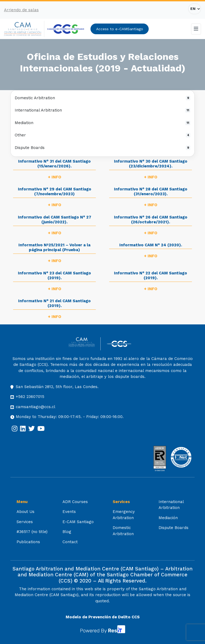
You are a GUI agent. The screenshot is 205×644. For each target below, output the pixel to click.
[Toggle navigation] (196, 29)
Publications (28, 542)
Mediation (102, 123)
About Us (25, 512)
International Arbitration (102, 110)
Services (25, 522)
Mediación (168, 518)
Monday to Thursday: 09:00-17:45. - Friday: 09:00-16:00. (70, 417)
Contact (70, 542)
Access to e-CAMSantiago (120, 29)
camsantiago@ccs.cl (36, 407)
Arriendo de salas (21, 10)
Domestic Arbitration (102, 98)
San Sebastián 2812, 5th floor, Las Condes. (57, 387)
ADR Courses (75, 502)
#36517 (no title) (32, 532)
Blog (67, 532)
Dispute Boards (102, 148)
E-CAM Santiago (78, 522)
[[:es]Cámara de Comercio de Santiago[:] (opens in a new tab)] (66, 29)
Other (102, 135)
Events (69, 512)
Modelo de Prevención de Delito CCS (103, 617)
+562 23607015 (30, 397)
